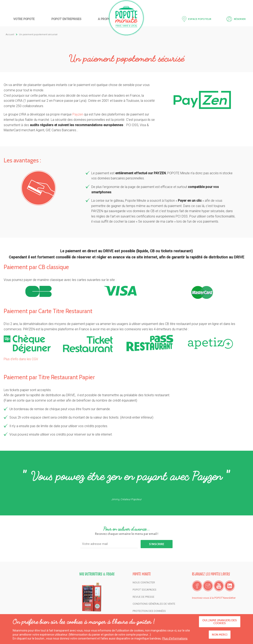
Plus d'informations (175, 639)
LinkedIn (230, 586)
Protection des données (149, 611)
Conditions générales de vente (154, 604)
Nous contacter (144, 582)
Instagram (208, 586)
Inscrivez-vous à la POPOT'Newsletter (214, 598)
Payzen (78, 114)
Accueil (126, 18)
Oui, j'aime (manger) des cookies (220, 622)
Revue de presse (143, 597)
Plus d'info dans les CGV (21, 359)
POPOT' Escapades (145, 590)
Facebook (197, 586)
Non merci (220, 635)
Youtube (219, 586)
